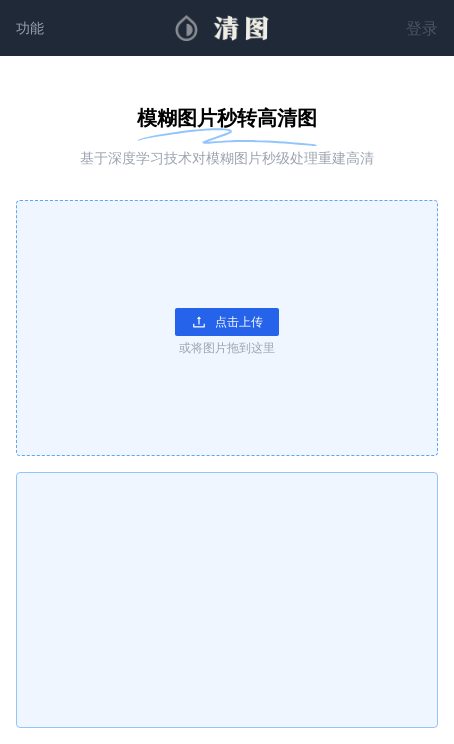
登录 (422, 28)
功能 (30, 27)
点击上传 (227, 321)
